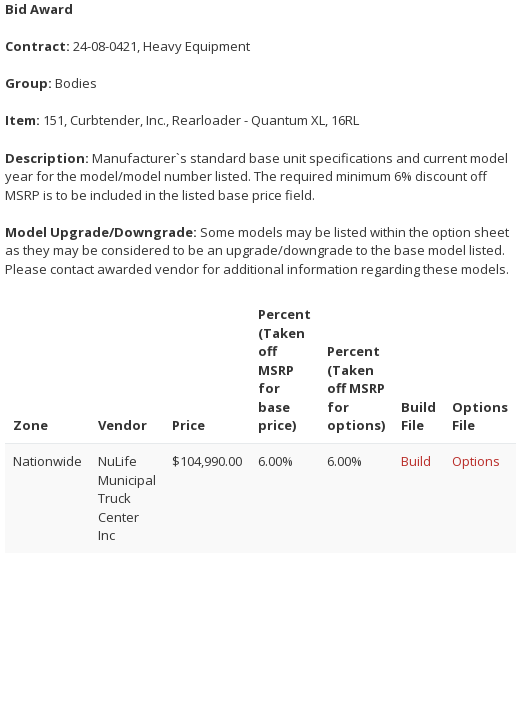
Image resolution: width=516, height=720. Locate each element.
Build (416, 461)
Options (476, 461)
